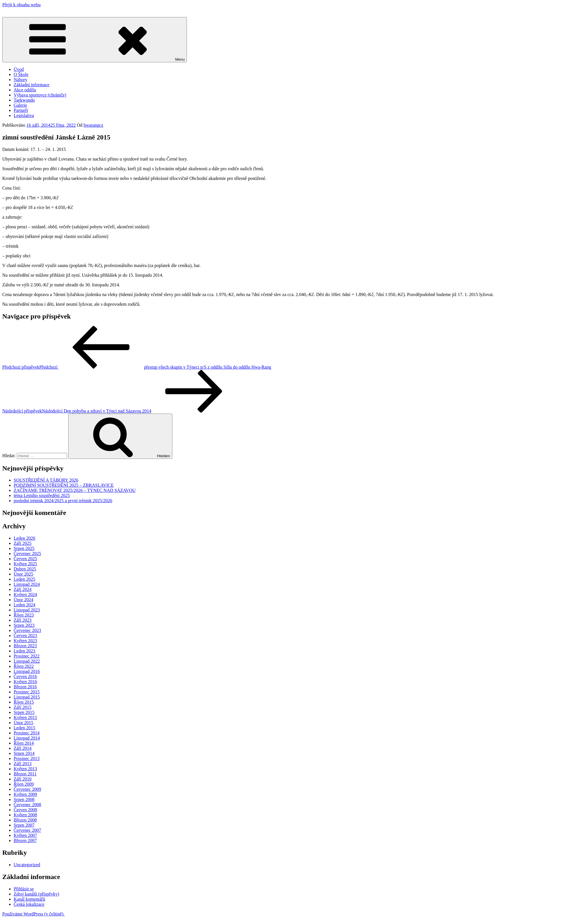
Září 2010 (23, 779)
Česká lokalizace (29, 904)
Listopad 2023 (27, 610)
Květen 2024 (25, 595)
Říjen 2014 (24, 743)
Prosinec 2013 (27, 758)
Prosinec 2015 (27, 692)
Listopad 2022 (27, 661)
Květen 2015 (25, 717)
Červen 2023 (25, 635)
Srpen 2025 (24, 548)
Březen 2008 (25, 820)
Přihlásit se (24, 889)
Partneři (21, 110)
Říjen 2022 (24, 666)
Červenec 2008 (27, 805)
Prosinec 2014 (27, 733)
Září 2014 (23, 748)
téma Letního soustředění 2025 (42, 495)
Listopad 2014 (27, 738)
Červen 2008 (25, 810)
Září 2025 (23, 543)
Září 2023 (23, 620)
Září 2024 (23, 589)
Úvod (19, 69)
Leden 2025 (24, 579)
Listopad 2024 (27, 584)
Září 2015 (23, 707)
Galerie (20, 105)
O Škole (21, 74)
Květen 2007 (25, 835)
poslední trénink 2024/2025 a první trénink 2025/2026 (63, 501)
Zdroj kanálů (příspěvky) (36, 894)
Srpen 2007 (24, 825)
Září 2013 (23, 764)
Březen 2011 (25, 774)
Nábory (20, 80)
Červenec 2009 (27, 789)
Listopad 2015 (27, 697)
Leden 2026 (24, 538)
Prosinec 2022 (27, 656)
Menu (95, 40)
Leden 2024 (24, 605)
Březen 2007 (25, 840)
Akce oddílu (25, 90)
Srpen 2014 (24, 753)
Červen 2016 (25, 676)
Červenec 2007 (27, 830)
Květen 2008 (25, 815)
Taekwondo (24, 100)
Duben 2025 (25, 569)
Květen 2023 (25, 641)
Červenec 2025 (27, 554)
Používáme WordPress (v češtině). (33, 914)
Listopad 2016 (27, 671)
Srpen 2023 (24, 625)
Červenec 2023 (27, 630)
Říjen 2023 (24, 615)
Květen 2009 (25, 794)
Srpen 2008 (24, 799)
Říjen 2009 (24, 784)
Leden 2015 (24, 728)
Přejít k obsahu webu (21, 5)
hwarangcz (93, 125)
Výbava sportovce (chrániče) (40, 95)
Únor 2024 (23, 600)
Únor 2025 (23, 574)
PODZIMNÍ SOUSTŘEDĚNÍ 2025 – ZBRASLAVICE (64, 485)
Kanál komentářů (29, 899)
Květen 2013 (25, 769)
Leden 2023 (24, 651)
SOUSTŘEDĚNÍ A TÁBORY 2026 (46, 480)
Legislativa (24, 115)
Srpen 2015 (24, 712)
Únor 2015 (23, 723)
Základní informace (32, 85)
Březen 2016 (25, 687)
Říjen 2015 (24, 702)
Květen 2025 (25, 564)
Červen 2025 (25, 559)
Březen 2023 (25, 646)
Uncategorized (27, 865)
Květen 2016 (25, 682)
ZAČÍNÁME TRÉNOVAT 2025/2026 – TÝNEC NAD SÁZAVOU (75, 490)
